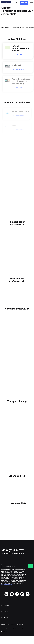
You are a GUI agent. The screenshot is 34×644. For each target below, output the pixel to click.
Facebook (28, 594)
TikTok (17, 594)
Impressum (4, 632)
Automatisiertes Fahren (18, 28)
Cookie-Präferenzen (6, 629)
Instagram (22, 594)
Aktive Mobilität (5, 28)
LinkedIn (6, 594)
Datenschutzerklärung (6, 585)
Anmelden (24, 3)
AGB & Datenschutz (16, 629)
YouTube (12, 594)
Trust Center (25, 629)
